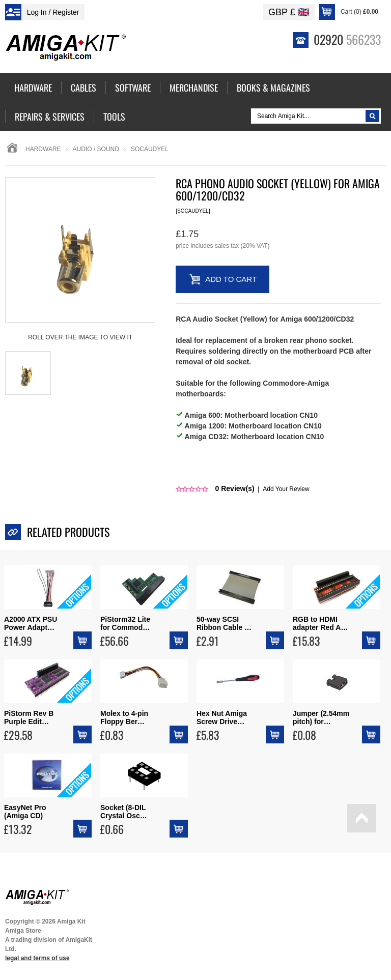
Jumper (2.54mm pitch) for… (321, 717)
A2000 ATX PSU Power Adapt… (31, 623)
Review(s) (235, 488)
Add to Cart (231, 279)
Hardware (43, 149)
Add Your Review (286, 489)
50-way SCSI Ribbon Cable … (224, 623)
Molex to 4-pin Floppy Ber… (124, 717)
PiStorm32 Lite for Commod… (125, 623)
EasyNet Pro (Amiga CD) (25, 812)
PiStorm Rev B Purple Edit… (29, 717)
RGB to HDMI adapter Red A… (320, 623)
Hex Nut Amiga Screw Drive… (222, 717)
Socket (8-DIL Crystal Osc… (124, 812)
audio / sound (96, 149)
